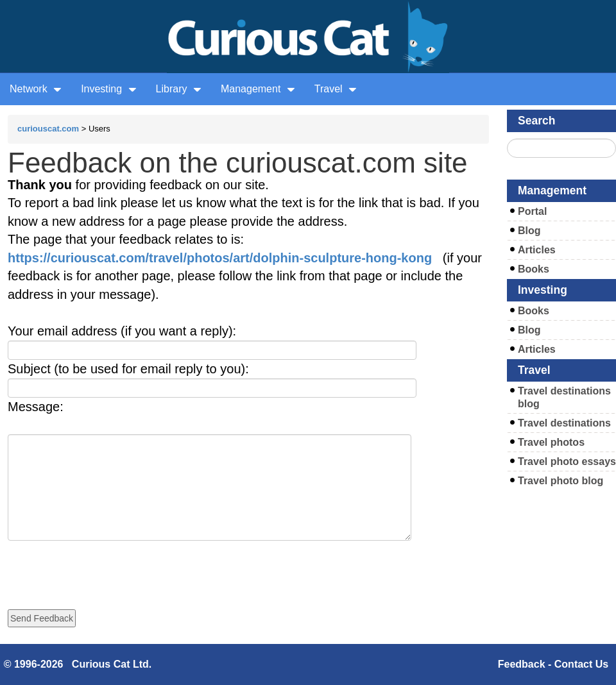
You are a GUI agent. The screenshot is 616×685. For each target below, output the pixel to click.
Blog (529, 231)
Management (258, 89)
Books (534, 269)
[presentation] (105, 566)
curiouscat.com (48, 129)
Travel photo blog (560, 481)
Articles (537, 250)
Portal (532, 211)
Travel (336, 89)
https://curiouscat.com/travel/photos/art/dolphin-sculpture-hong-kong (220, 258)
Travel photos (551, 442)
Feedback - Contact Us (553, 664)
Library (179, 89)
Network (36, 89)
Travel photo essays (567, 461)
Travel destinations (564, 423)
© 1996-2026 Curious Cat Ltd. (78, 664)
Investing (108, 89)
